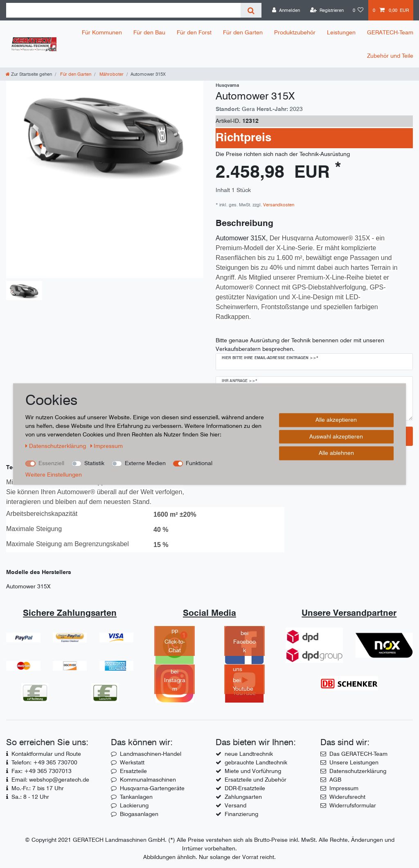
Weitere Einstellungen (54, 475)
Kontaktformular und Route (46, 754)
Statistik (94, 463)
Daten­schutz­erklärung (56, 446)
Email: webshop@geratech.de (50, 780)
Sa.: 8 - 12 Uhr (30, 797)
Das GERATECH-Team (358, 754)
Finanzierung (241, 814)
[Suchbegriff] (123, 10)
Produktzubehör (295, 32)
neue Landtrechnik (249, 754)
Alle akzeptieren (336, 420)
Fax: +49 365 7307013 (42, 771)
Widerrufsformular (353, 805)
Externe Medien (145, 463)
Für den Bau (149, 32)
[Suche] (251, 10)
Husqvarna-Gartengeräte (152, 788)
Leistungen (341, 32)
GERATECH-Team (390, 32)
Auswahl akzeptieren (336, 436)
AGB (335, 780)
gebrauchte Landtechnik (256, 762)
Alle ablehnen (336, 453)
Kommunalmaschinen (148, 780)
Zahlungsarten (243, 797)
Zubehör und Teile (390, 56)
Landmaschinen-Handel (151, 754)
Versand (235, 805)
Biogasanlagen (139, 814)
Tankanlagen (136, 797)
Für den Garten (243, 32)
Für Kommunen (102, 32)
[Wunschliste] (358, 10)
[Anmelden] (286, 10)
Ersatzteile (133, 771)
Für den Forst (194, 32)
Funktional (199, 463)
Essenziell (51, 463)
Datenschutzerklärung (358, 771)
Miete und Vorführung (253, 771)
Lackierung (134, 805)
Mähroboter (111, 74)
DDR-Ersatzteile (245, 788)
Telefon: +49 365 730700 (44, 762)
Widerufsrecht (347, 797)
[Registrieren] (327, 10)
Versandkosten (278, 205)
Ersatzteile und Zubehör (256, 780)
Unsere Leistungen (354, 762)
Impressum (344, 788)
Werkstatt (132, 762)
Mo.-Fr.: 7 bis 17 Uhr (38, 788)
